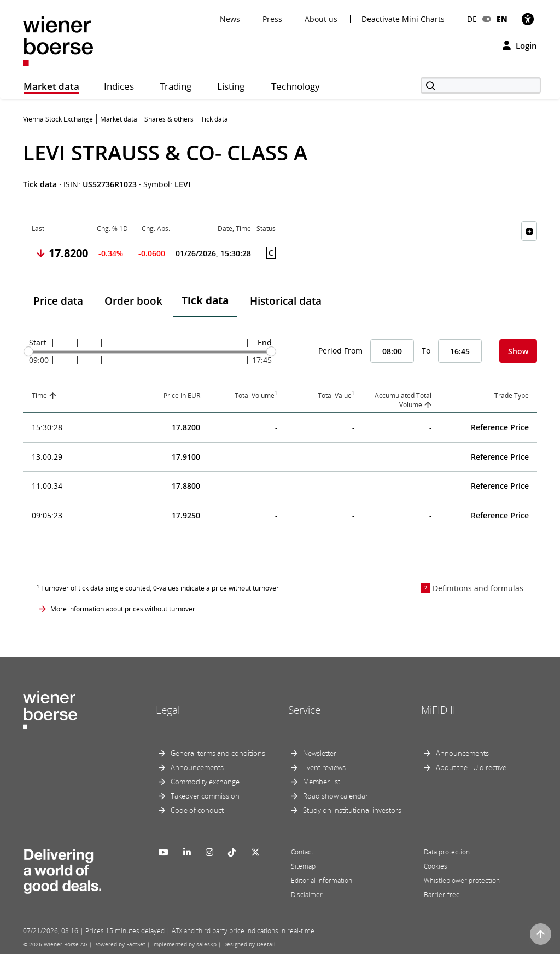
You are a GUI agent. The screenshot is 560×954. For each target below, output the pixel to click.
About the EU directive (471, 767)
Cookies (436, 866)
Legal (168, 710)
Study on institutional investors (352, 810)
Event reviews (324, 767)
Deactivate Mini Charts (403, 19)
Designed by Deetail (249, 944)
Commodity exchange (205, 782)
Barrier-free (442, 895)
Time (39, 395)
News (230, 19)
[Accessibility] (528, 19)
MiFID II (438, 710)
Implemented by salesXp (184, 944)
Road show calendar (336, 796)
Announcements (197, 767)
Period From (340, 351)
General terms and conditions (218, 753)
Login (520, 45)
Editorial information (322, 880)
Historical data (286, 301)
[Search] (481, 85)
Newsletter (320, 753)
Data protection (447, 852)
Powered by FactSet (120, 944)
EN (502, 19)
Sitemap (303, 866)
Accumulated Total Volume (403, 400)
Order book (133, 301)
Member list (322, 782)
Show (518, 351)
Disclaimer (307, 895)
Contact (302, 852)
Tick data (205, 300)
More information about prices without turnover (123, 609)
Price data (58, 301)
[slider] (28, 351)
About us (321, 19)
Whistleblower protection (462, 880)
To (426, 351)
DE (472, 19)
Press (272, 19)
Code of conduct (197, 810)
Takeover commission (205, 796)
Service (304, 710)
